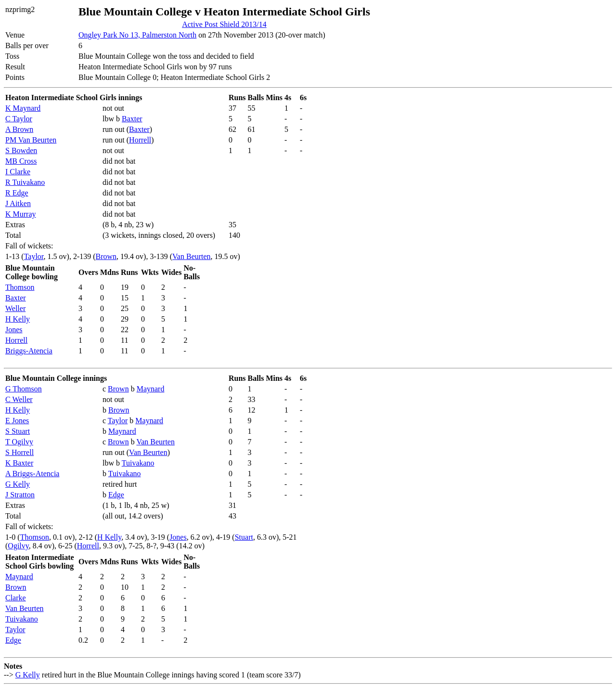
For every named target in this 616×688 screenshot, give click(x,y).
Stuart (244, 537)
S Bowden (21, 150)
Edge (116, 495)
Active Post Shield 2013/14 (224, 24)
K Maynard (23, 108)
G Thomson (24, 389)
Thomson (20, 287)
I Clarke (18, 172)
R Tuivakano (25, 182)
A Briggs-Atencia (32, 474)
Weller (15, 308)
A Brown (19, 129)
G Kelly (18, 484)
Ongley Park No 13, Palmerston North (137, 35)
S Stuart (18, 431)
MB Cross (21, 161)
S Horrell (19, 452)
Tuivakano (138, 463)
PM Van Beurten (31, 140)
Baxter (132, 119)
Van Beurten (192, 256)
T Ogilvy (19, 442)
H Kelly (18, 319)
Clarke (16, 598)
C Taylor (19, 119)
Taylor (34, 256)
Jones (14, 330)
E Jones (17, 421)
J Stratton (20, 495)
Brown (106, 256)
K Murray (21, 214)
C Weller (19, 399)
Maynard (151, 389)
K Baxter (19, 463)
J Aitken (18, 203)
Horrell (140, 140)
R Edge (17, 193)
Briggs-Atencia (29, 351)
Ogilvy (18, 546)
